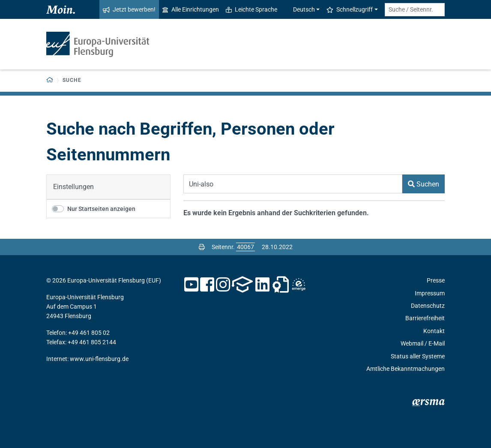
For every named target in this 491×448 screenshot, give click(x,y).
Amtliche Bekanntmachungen (406, 369)
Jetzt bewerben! (129, 9)
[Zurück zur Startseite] (50, 80)
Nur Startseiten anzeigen (101, 209)
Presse (436, 280)
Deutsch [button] (299, 9)
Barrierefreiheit (425, 318)
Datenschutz (428, 306)
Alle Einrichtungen (191, 9)
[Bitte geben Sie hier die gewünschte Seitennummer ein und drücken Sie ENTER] (245, 247)
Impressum (430, 293)
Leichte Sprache (251, 9)
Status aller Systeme (418, 356)
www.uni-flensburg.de (99, 359)
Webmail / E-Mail (423, 343)
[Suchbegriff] (293, 184)
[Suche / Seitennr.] (415, 10)
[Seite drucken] (202, 247)
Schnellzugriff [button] (350, 9)
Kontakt (434, 331)
